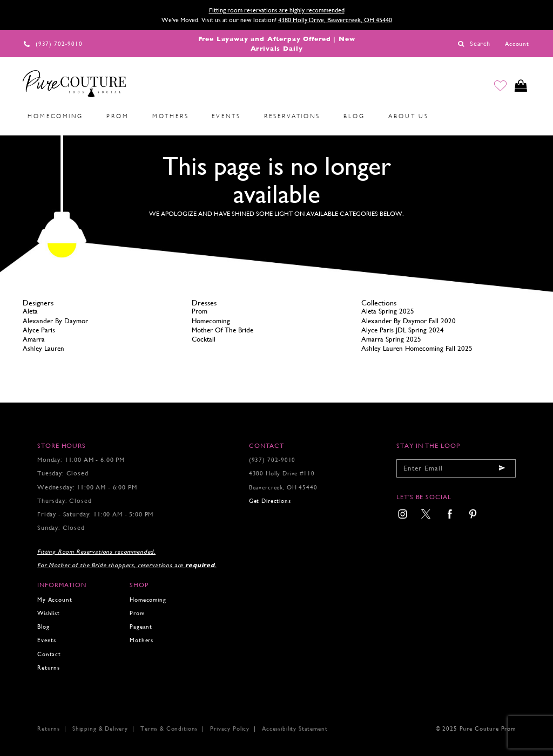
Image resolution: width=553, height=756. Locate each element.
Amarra (34, 339)
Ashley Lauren (43, 348)
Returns (49, 668)
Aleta (30, 311)
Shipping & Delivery (100, 729)
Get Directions (270, 501)
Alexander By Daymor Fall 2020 (409, 321)
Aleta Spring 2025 (388, 311)
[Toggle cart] (521, 86)
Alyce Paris (39, 330)
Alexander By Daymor (55, 321)
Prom (200, 311)
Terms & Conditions (169, 729)
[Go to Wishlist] (500, 86)
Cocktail (204, 339)
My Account (55, 600)
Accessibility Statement (295, 729)
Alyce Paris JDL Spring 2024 (403, 330)
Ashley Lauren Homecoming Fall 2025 (417, 348)
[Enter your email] (456, 468)
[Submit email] (502, 468)
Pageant (141, 627)
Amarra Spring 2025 (391, 339)
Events (47, 640)
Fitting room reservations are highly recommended (277, 10)
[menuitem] (55, 116)
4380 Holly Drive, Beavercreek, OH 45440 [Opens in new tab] (335, 20)
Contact (49, 654)
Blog (43, 627)
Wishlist (49, 613)
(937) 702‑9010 (272, 460)
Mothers (141, 640)
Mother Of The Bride (222, 330)
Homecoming (211, 321)
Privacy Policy (230, 729)
